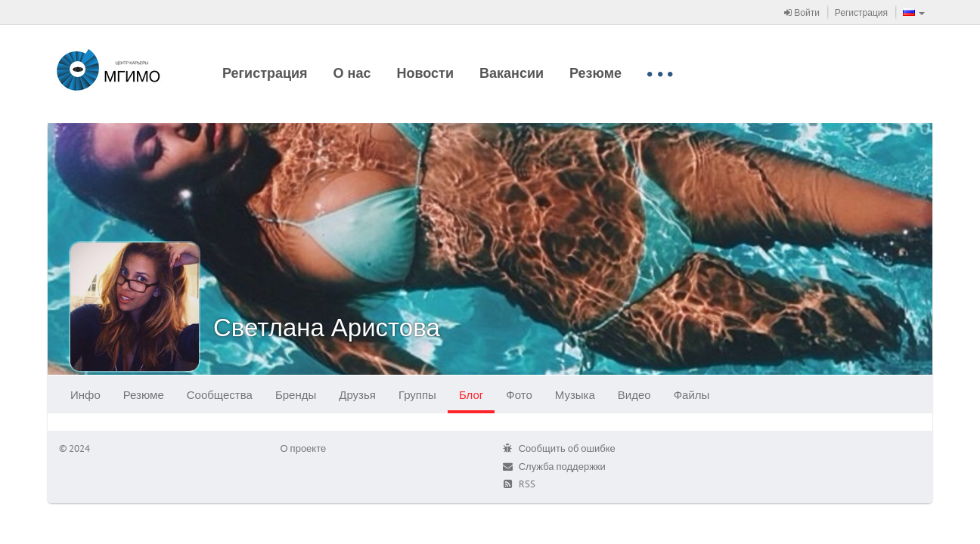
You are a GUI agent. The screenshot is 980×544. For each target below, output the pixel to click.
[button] (914, 12)
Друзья (357, 395)
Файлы (692, 395)
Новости (425, 73)
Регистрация (861, 12)
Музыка (575, 395)
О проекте (304, 448)
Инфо (85, 395)
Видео (634, 395)
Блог (471, 395)
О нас (352, 73)
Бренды (296, 395)
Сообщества (220, 395)
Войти (802, 12)
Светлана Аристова (327, 327)
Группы (417, 395)
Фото (519, 395)
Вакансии (512, 73)
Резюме (595, 73)
